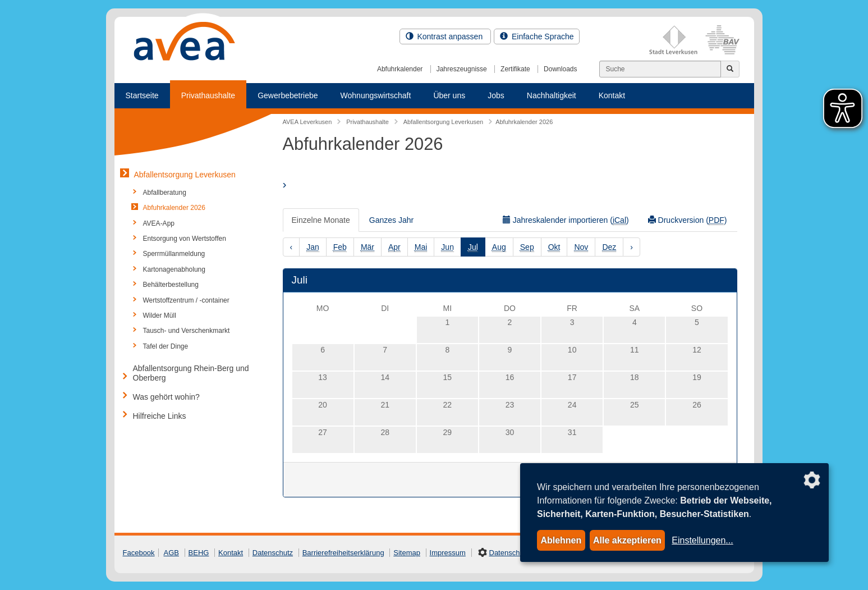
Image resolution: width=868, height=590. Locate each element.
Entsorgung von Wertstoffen (185, 239)
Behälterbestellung (171, 285)
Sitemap (407, 553)
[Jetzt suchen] (730, 69)
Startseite (142, 95)
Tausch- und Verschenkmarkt (187, 331)
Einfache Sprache (537, 36)
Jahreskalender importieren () (566, 220)
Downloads (560, 69)
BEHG (199, 553)
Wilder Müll (160, 315)
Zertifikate (515, 69)
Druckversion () (688, 220)
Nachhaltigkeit (552, 95)
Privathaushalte (208, 95)
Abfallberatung (165, 193)
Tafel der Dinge (166, 346)
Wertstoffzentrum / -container (186, 300)
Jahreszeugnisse (462, 69)
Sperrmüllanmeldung (174, 254)
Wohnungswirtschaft (376, 95)
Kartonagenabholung (174, 269)
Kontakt (612, 95)
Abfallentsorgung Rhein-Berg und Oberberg (191, 373)
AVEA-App (159, 223)
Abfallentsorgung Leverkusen (185, 175)
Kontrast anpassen (446, 36)
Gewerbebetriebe (288, 95)
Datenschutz (273, 553)
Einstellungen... (702, 540)
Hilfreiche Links (160, 416)
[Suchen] (660, 69)
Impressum (448, 553)
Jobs (496, 95)
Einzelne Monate (321, 220)
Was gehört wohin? (166, 397)
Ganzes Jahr (391, 220)
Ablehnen (561, 540)
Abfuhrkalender (400, 69)
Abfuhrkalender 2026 (174, 208)
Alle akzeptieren (627, 540)
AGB (171, 553)
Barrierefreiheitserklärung (343, 553)
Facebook (139, 553)
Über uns (449, 95)
